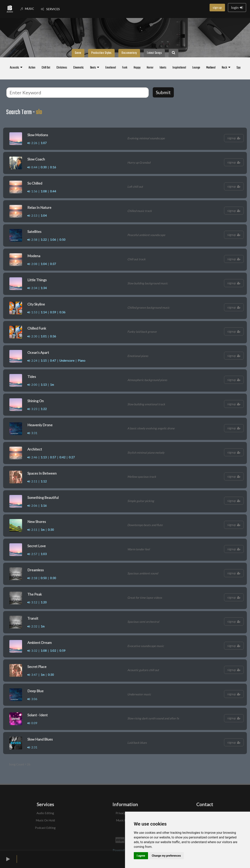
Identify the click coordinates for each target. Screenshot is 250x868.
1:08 (44, 191)
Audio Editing (45, 813)
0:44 (32, 167)
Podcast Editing (45, 828)
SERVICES (50, 9)
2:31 (32, 747)
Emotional (111, 68)
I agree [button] (141, 856)
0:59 (53, 312)
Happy (137, 68)
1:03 (44, 554)
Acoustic (16, 68)
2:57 (32, 554)
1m (52, 385)
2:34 (32, 288)
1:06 (53, 240)
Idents (163, 68)
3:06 (32, 699)
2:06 (32, 506)
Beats (95, 68)
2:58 (32, 240)
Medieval (211, 68)
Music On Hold (45, 820)
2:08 (32, 264)
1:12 (44, 481)
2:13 (32, 215)
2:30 (32, 336)
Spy (238, 68)
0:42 (62, 457)
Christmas (62, 68)
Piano (82, 361)
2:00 (32, 385)
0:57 (53, 457)
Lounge (196, 68)
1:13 (44, 385)
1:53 (32, 312)
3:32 (32, 651)
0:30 (44, 167)
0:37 (53, 264)
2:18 (32, 578)
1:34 (44, 288)
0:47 (53, 361)
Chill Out (46, 68)
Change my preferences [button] (166, 856)
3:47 (32, 675)
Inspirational (179, 68)
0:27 (72, 457)
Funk (125, 68)
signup (234, 138)
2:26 (32, 143)
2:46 (32, 457)
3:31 (32, 433)
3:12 (32, 602)
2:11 (32, 481)
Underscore (67, 361)
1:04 (44, 215)
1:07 (44, 143)
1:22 (44, 240)
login (237, 7)
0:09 (32, 723)
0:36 (62, 312)
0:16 (53, 167)
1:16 (44, 506)
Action (32, 68)
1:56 (32, 191)
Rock (226, 68)
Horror (150, 68)
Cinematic (79, 68)
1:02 (53, 651)
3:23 (32, 409)
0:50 (62, 240)
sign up (217, 7)
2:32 (32, 626)
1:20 (44, 602)
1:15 (44, 361)
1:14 (44, 312)
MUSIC (27, 9)
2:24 (32, 361)
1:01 (44, 336)
